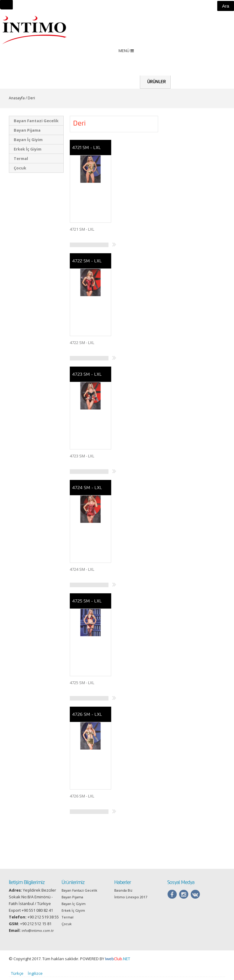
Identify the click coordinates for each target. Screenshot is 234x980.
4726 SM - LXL (87, 717)
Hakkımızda (183, 85)
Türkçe (17, 976)
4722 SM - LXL (87, 264)
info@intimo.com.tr (38, 934)
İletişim (225, 75)
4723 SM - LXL (87, 377)
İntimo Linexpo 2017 (131, 900)
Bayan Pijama (27, 133)
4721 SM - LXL (86, 151)
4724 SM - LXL (87, 491)
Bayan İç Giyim (28, 143)
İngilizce (35, 976)
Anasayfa (129, 75)
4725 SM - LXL (87, 604)
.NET (118, 962)
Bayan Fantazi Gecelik (36, 124)
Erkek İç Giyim (28, 152)
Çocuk (20, 171)
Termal (21, 162)
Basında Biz (123, 893)
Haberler (206, 75)
